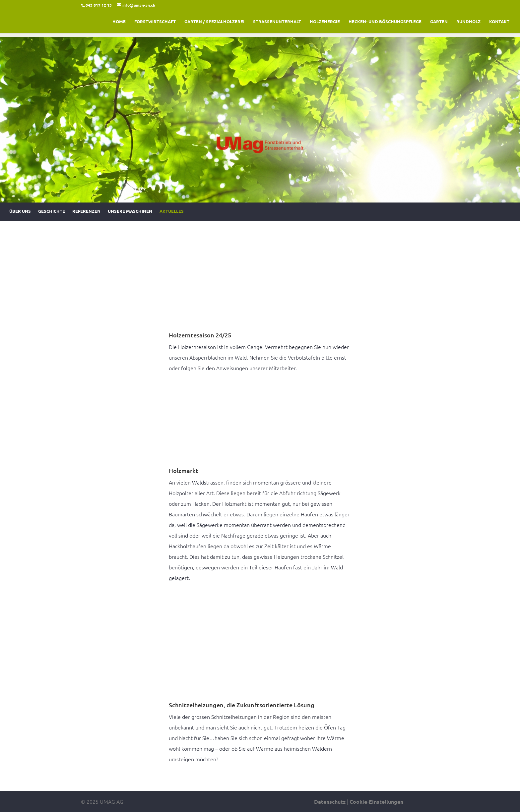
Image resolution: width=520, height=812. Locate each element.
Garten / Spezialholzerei (214, 22)
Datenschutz (330, 802)
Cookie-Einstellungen (376, 802)
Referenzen (86, 212)
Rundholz (468, 22)
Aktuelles (172, 212)
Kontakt (499, 22)
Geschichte (52, 212)
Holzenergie (325, 22)
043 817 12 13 (99, 5)
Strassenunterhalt (277, 22)
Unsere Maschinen (130, 212)
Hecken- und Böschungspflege (385, 22)
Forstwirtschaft (155, 22)
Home (119, 22)
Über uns (20, 212)
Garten (439, 22)
